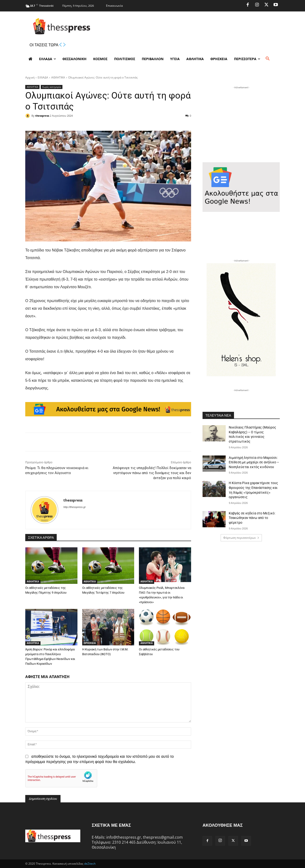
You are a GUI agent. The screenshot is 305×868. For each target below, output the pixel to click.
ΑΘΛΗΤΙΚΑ (58, 77)
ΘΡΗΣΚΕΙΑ (90, 643)
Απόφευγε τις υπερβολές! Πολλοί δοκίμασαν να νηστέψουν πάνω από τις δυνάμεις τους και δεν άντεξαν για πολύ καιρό (152, 473)
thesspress (42, 116)
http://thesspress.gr (75, 507)
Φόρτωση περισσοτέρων (241, 538)
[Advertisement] (241, 120)
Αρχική (30, 77)
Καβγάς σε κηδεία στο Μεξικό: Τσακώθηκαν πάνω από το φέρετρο (252, 518)
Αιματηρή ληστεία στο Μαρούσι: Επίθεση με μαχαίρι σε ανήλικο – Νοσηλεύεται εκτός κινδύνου (254, 462)
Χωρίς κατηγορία (52, 87)
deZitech (90, 864)
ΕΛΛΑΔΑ (43, 77)
